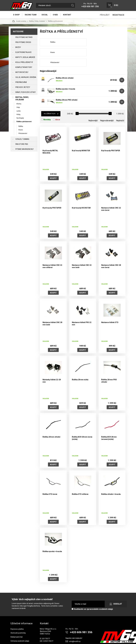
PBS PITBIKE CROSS (23, 43)
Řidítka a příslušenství (24, 122)
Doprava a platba (17, 620)
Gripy (18, 108)
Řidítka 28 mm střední (65, 69)
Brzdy (18, 48)
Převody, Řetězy (23, 88)
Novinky (47, 110)
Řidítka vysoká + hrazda (65, 80)
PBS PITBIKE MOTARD (24, 38)
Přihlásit (105, 15)
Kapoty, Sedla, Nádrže (25, 58)
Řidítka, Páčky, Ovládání (37, 22)
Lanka (19, 111)
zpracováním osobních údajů (100, 600)
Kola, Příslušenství (24, 63)
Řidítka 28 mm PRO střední (67, 91)
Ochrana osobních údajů (20, 632)
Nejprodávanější (107, 111)
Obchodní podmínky (18, 624)
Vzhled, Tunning (22, 139)
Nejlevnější (93, 111)
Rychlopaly (20, 118)
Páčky (18, 115)
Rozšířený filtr (50, 104)
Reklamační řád (17, 628)
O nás (57, 15)
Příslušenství (23, 134)
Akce (58, 110)
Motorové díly (22, 73)
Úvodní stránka (19, 21)
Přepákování (21, 83)
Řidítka (21, 127)
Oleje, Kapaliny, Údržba (26, 78)
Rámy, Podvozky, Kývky (26, 93)
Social (45, 15)
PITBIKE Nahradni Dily (25, 149)
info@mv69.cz (75, 632)
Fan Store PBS (22, 144)
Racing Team (31, 15)
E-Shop (17, 15)
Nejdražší (120, 111)
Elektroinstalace (23, 53)
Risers (21, 130)
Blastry (19, 104)
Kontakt (69, 15)
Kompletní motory (24, 68)
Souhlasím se (92, 600)
